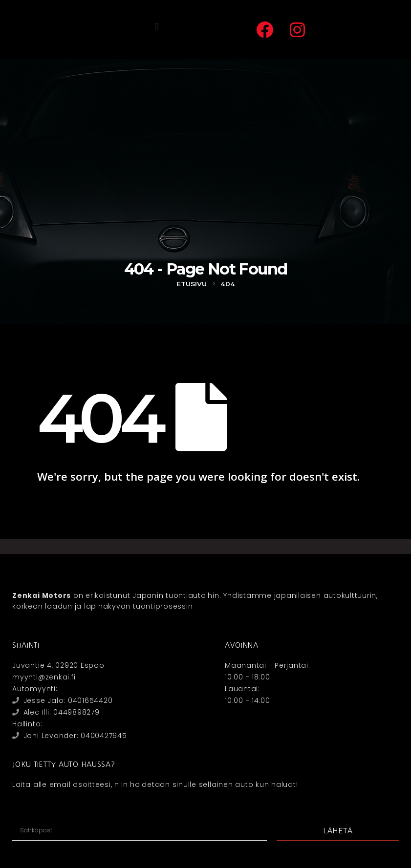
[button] (157, 27)
